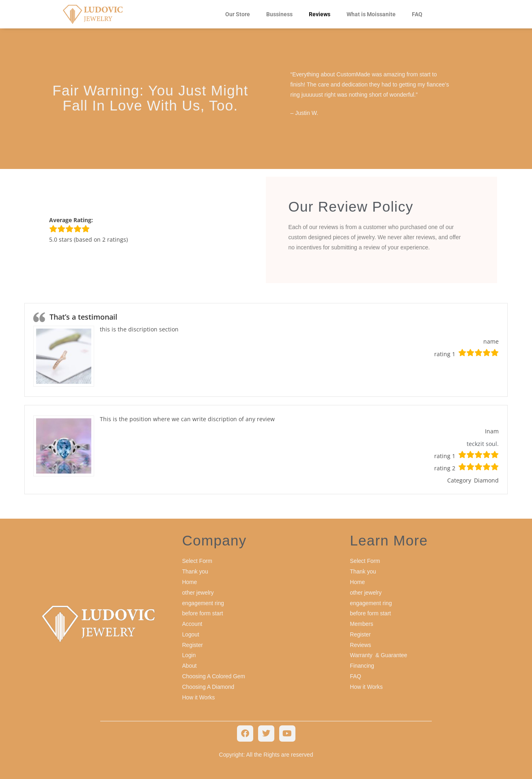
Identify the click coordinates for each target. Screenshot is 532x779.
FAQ (417, 14)
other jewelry (198, 592)
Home (190, 582)
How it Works (199, 694)
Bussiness (279, 14)
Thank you (195, 571)
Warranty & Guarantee (379, 653)
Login (189, 653)
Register (193, 643)
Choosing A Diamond (209, 684)
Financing (362, 663)
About (190, 663)
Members (362, 622)
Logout (191, 633)
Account (193, 622)
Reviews (320, 14)
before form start (203, 612)
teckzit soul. (483, 444)
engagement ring (204, 602)
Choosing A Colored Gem (214, 673)
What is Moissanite (371, 14)
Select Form (197, 561)
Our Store (238, 14)
